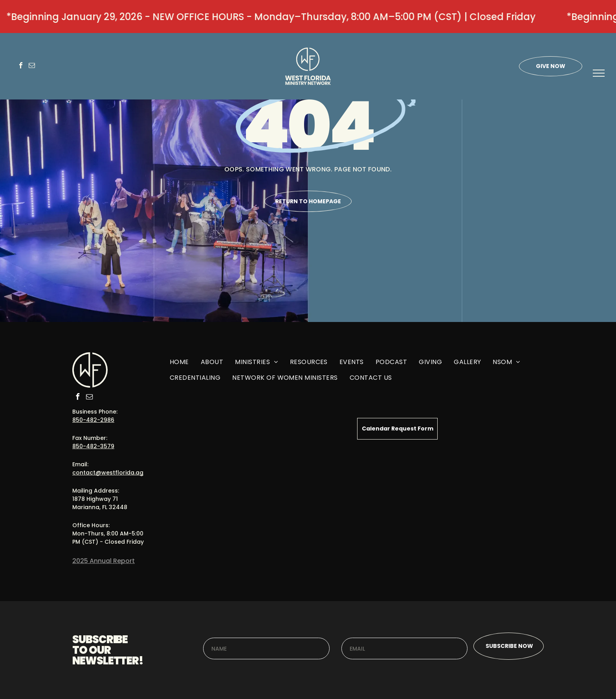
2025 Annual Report (104, 561)
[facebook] (21, 66)
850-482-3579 (93, 446)
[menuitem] (179, 365)
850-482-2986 (93, 420)
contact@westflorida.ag (108, 473)
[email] (32, 66)
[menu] (599, 73)
